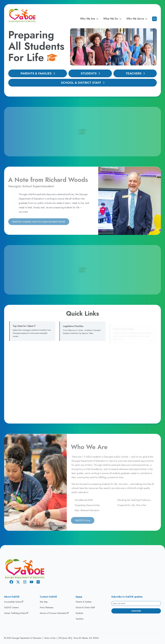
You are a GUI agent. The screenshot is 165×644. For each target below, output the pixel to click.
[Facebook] (11, 582)
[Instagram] (25, 582)
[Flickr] (38, 582)
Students (91, 73)
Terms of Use (50, 638)
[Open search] (154, 19)
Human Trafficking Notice (15, 613)
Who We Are (90, 19)
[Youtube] (31, 582)
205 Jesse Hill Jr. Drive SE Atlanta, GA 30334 (78, 638)
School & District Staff (83, 83)
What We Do (113, 19)
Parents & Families (38, 73)
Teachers (136, 73)
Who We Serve (137, 19)
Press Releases (47, 607)
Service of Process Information (53, 613)
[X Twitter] (18, 582)
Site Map (44, 602)
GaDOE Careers (11, 607)
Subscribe (136, 611)
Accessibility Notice (13, 602)
